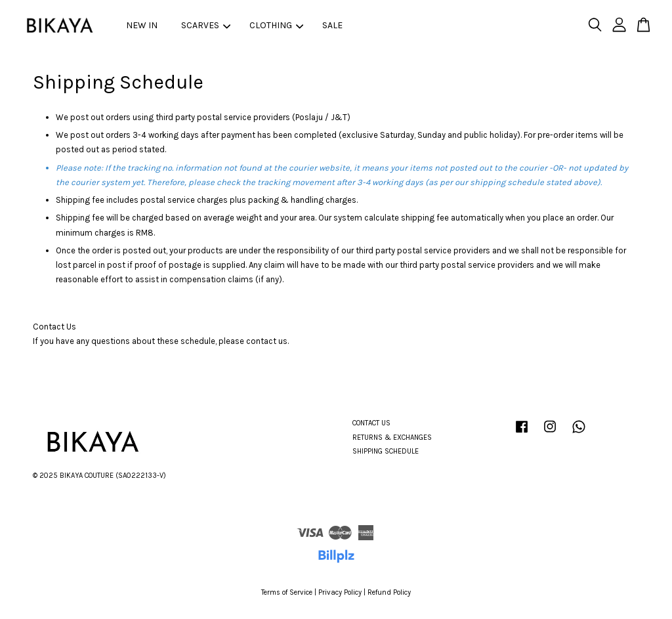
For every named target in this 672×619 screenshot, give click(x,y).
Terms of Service (287, 592)
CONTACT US (371, 423)
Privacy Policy (340, 592)
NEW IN (142, 25)
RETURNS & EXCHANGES (392, 438)
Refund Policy (389, 592)
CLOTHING (276, 25)
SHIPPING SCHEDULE (386, 451)
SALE (332, 25)
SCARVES (206, 25)
